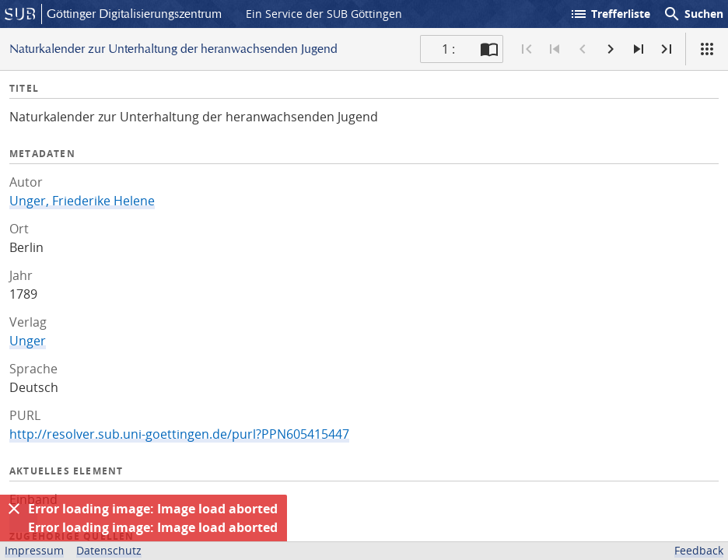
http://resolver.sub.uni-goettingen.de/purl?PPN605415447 (179, 434)
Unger (28, 341)
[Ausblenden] (14, 509)
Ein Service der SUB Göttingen (324, 14)
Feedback (699, 550)
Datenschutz (109, 550)
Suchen (693, 14)
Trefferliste (610, 14)
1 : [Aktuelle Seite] (448, 49)
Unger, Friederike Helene (82, 201)
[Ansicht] (707, 49)
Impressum (34, 550)
